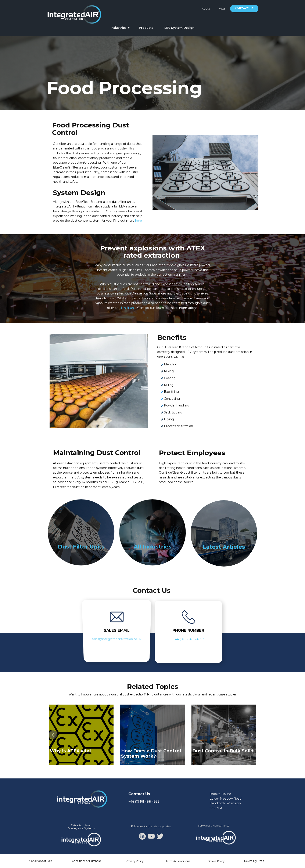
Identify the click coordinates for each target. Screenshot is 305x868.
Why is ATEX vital (70, 751)
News (222, 9)
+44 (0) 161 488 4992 (189, 639)
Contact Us (244, 8)
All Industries (152, 547)
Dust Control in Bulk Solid (223, 751)
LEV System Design (179, 28)
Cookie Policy (216, 861)
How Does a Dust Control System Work (151, 753)
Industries (119, 28)
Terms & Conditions (178, 861)
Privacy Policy (135, 861)
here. (139, 221)
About (206, 9)
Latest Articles (224, 547)
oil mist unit (127, 308)
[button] (53, 735)
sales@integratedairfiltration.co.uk (117, 639)
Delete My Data (254, 861)
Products (146, 28)
